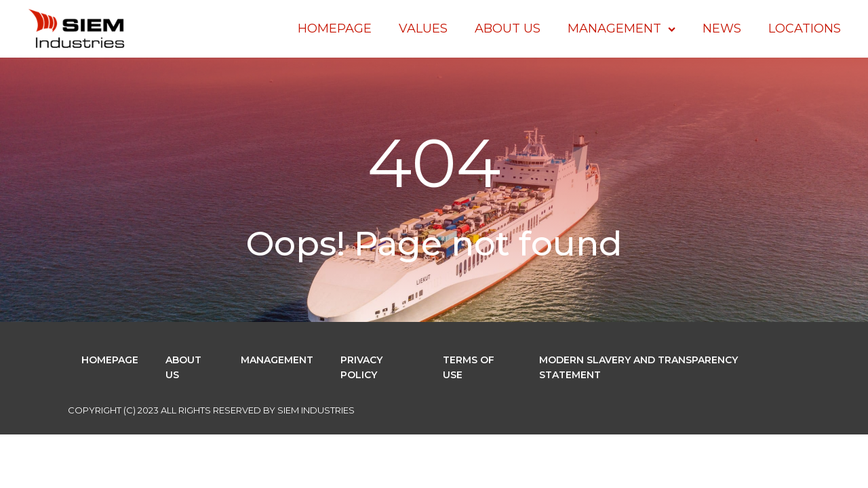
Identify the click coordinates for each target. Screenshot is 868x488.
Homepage (335, 28)
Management (622, 28)
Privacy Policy (361, 367)
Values (423, 28)
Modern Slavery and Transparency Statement (638, 367)
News (722, 28)
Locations (805, 28)
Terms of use (469, 367)
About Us (508, 28)
